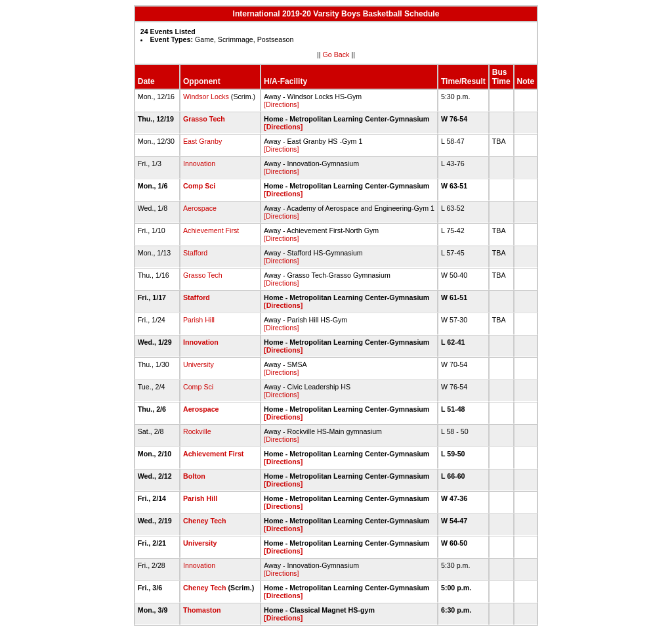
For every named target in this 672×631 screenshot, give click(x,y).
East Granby (202, 141)
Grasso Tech (204, 119)
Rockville (197, 431)
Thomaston (202, 610)
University (199, 364)
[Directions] (281, 104)
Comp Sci (199, 186)
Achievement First (211, 230)
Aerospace (200, 208)
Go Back (336, 54)
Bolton (194, 476)
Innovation (199, 163)
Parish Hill (199, 320)
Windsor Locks (206, 97)
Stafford (195, 253)
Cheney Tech (205, 521)
